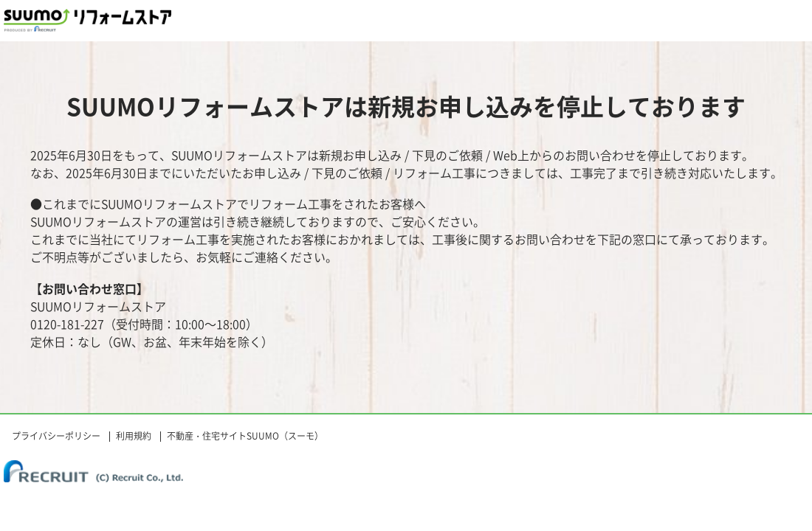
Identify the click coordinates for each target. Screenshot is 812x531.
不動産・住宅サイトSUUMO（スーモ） (245, 436)
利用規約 (134, 436)
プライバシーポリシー (56, 436)
